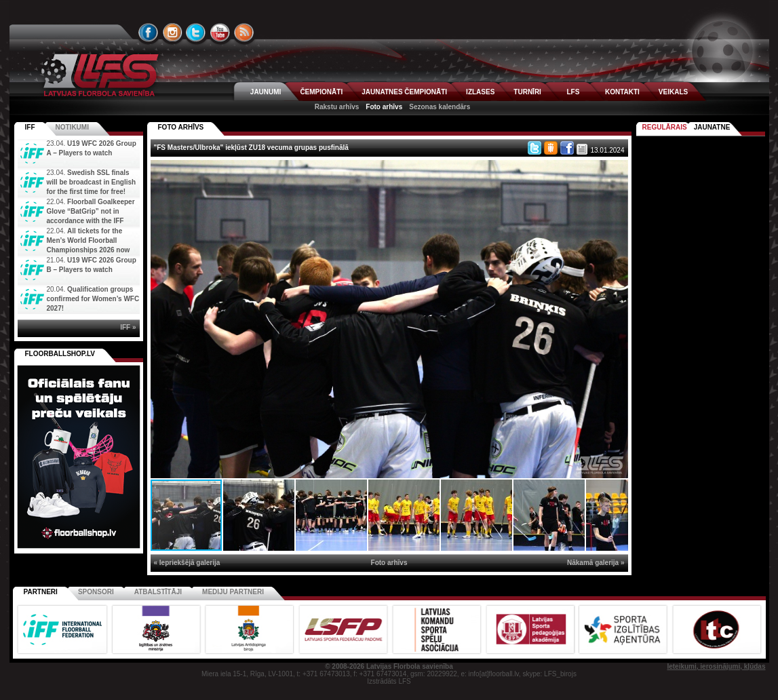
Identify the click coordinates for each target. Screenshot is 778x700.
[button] (616, 172)
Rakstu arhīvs (337, 107)
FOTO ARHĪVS (181, 127)
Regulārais (665, 127)
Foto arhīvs (384, 107)
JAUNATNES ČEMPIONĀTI (404, 92)
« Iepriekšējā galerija (187, 563)
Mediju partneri (233, 592)
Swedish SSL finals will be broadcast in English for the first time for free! (92, 182)
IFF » (128, 327)
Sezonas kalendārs (440, 107)
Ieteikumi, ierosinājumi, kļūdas (716, 666)
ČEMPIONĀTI (321, 92)
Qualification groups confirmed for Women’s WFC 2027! (93, 299)
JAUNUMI (266, 92)
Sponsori (96, 592)
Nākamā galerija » (596, 563)
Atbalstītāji (158, 592)
